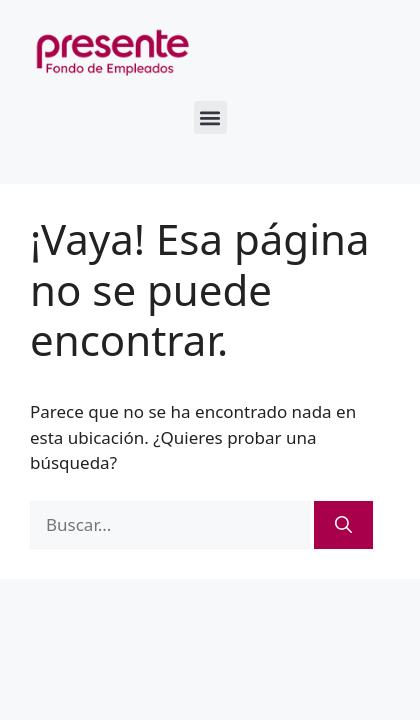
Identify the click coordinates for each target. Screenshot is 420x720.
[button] (210, 117)
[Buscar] (343, 525)
